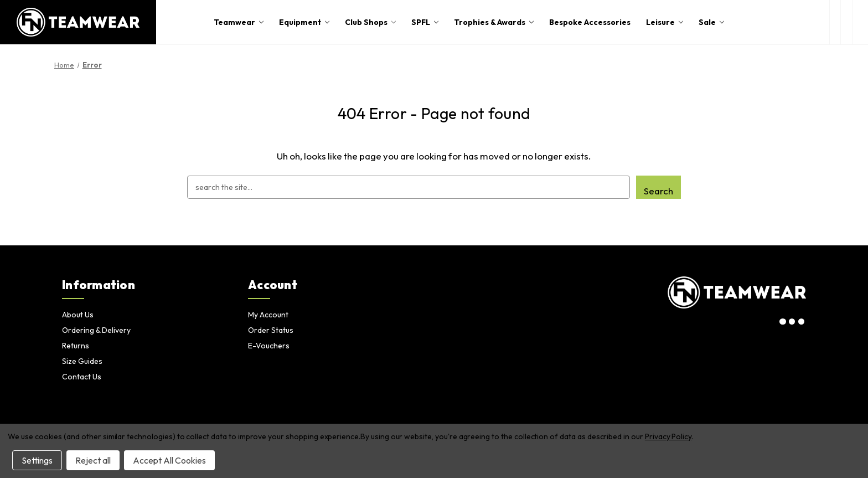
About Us (78, 315)
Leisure (665, 22)
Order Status (271, 330)
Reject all (93, 460)
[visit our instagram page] (783, 322)
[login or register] (846, 22)
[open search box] (835, 22)
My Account (268, 315)
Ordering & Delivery (96, 330)
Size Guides (82, 361)
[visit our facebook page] (801, 322)
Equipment (304, 22)
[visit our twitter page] (792, 322)
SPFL (425, 22)
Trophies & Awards (494, 22)
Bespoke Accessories (590, 22)
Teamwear (239, 22)
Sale (711, 22)
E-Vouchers (269, 346)
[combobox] (408, 187)
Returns (76, 346)
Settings (37, 460)
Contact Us (82, 377)
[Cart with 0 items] (860, 22)
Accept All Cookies (169, 460)
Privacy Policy (668, 436)
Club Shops (370, 22)
